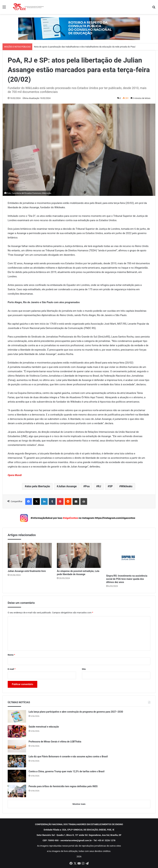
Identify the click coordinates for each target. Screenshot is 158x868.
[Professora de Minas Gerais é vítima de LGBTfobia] (17, 746)
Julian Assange (67, 486)
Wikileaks (127, 486)
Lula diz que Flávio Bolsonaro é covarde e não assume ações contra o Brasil (68, 757)
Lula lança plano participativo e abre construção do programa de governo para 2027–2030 (76, 712)
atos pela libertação (38, 486)
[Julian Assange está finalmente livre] (30, 555)
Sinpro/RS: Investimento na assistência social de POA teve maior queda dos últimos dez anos (127, 579)
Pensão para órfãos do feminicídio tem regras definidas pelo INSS (63, 786)
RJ (99, 486)
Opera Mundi (15, 475)
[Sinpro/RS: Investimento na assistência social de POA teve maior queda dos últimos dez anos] (128, 558)
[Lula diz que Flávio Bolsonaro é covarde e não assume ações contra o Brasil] (17, 761)
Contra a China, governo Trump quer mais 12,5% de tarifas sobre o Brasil (67, 771)
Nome (11, 655)
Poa (87, 486)
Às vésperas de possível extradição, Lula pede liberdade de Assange (78, 573)
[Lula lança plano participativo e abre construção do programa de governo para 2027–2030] (17, 716)
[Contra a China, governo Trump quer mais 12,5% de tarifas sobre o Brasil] (17, 776)
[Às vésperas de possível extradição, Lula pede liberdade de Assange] (79, 555)
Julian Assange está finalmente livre (27, 571)
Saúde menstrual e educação (44, 727)
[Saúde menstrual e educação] (17, 731)
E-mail (12, 669)
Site (84, 669)
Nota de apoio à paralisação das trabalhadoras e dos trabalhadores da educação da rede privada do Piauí (85, 47)
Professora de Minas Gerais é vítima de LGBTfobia (55, 742)
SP (111, 486)
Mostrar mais (79, 804)
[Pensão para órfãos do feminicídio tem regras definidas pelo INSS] (17, 791)
